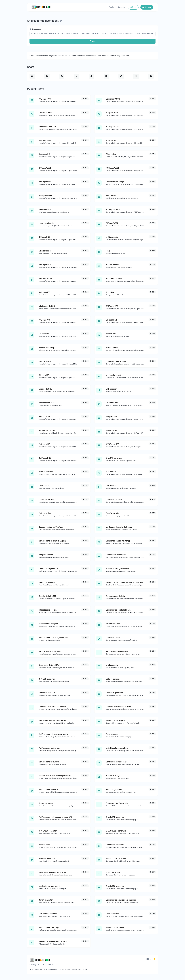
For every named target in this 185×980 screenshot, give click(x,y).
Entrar (133, 7)
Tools (111, 7)
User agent (35, 29)
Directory (121, 7)
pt (149, 959)
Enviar (92, 41)
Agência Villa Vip (51, 969)
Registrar (147, 7)
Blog (31, 969)
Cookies (39, 969)
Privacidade (65, 969)
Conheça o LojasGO (80, 969)
